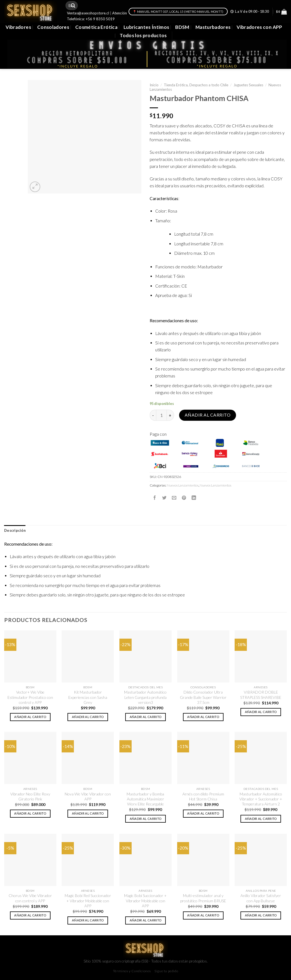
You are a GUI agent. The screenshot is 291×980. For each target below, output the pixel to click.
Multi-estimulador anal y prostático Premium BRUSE (203, 898)
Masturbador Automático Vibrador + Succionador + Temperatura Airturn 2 (261, 799)
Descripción (15, 531)
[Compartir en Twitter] (164, 498)
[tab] (15, 531)
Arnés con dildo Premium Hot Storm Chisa (203, 796)
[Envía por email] (174, 498)
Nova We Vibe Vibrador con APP (88, 796)
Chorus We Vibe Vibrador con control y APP (30, 898)
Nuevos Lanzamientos (183, 485)
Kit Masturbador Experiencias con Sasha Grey (88, 697)
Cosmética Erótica (96, 27)
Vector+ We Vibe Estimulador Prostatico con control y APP (30, 697)
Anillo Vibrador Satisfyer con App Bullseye (261, 898)
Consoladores (53, 27)
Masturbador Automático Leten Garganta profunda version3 (145, 697)
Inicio (154, 85)
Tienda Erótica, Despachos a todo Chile (196, 85)
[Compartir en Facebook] (155, 498)
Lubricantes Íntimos (146, 27)
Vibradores (18, 27)
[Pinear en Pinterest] (184, 498)
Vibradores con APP (259, 27)
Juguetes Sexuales (248, 85)
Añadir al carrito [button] (30, 717)
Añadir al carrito (208, 415)
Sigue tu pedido (166, 971)
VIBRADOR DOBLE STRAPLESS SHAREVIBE (261, 695)
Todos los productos (143, 35)
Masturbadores (213, 27)
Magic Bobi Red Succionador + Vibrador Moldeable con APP (88, 901)
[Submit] (73, 6)
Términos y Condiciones (132, 971)
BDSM (182, 27)
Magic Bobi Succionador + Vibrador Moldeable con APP (145, 901)
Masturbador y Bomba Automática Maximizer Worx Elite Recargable (145, 799)
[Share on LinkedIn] (194, 498)
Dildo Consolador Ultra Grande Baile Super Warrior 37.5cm (203, 697)
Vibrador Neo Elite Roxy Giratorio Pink (30, 796)
